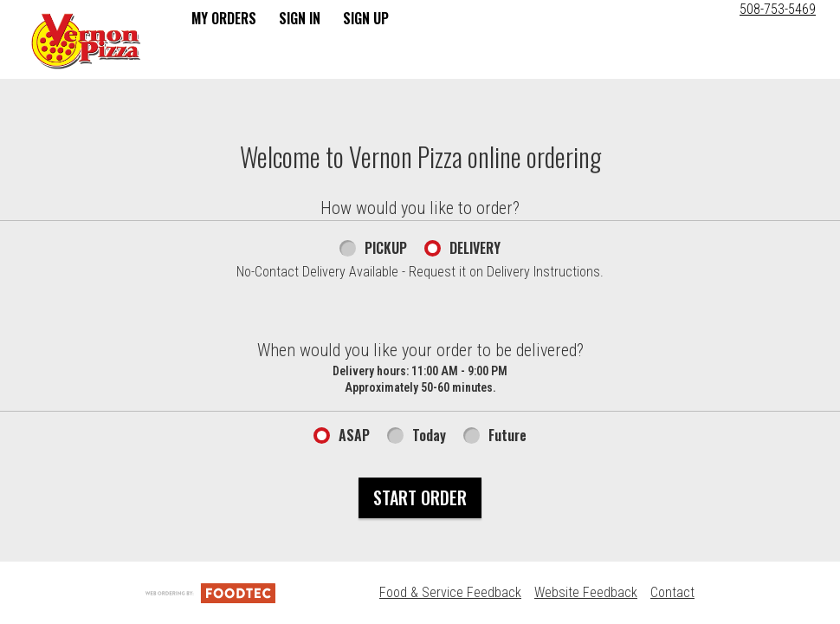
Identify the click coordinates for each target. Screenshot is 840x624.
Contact (672, 592)
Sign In (300, 18)
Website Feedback (586, 592)
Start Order (420, 497)
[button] (86, 41)
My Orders (224, 18)
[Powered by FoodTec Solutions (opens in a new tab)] (210, 592)
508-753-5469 (778, 9)
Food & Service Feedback (450, 592)
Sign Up (366, 18)
